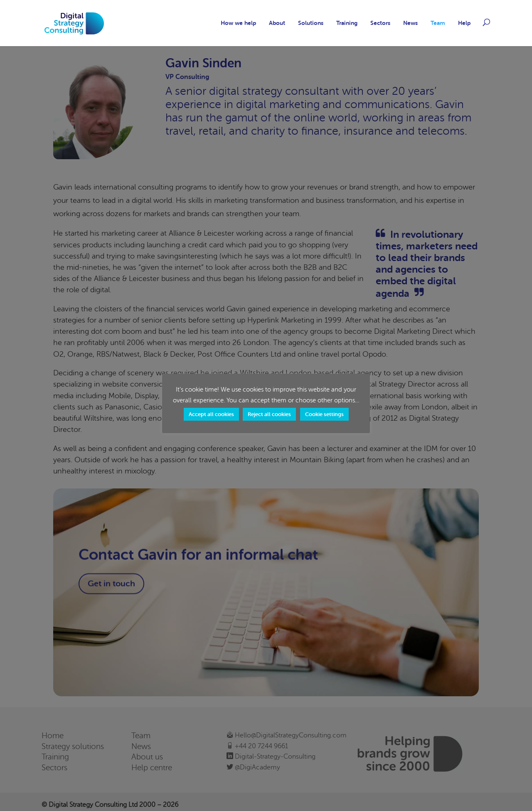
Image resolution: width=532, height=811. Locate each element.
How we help (238, 23)
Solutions (311, 23)
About (277, 23)
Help (464, 23)
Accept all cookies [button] (211, 414)
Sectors (380, 23)
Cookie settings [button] (324, 414)
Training (347, 23)
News (410, 23)
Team (438, 23)
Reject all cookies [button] (269, 414)
